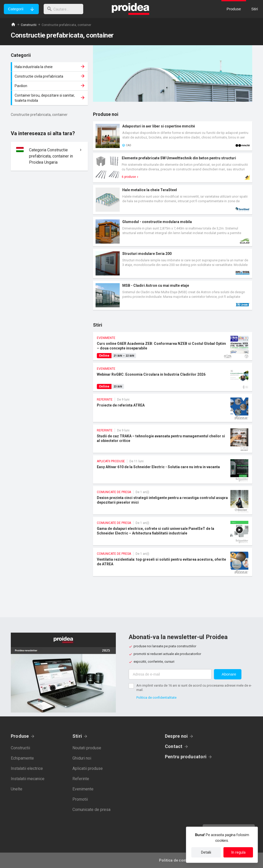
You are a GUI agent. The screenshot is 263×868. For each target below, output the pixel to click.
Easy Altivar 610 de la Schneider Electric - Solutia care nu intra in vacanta (173, 469)
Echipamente (22, 758)
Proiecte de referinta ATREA (173, 408)
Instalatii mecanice (28, 779)
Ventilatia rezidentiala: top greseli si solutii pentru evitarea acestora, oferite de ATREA (173, 562)
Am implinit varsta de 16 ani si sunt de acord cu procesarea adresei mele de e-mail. (194, 688)
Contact (174, 746)
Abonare (229, 674)
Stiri (77, 736)
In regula (238, 852)
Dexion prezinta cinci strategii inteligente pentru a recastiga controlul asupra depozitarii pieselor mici (173, 500)
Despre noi (176, 736)
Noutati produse (87, 748)
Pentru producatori (186, 757)
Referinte (81, 779)
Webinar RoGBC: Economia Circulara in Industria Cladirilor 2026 (173, 377)
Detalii (206, 852)
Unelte (17, 789)
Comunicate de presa (91, 810)
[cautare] (65, 9)
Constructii (29, 25)
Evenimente (83, 789)
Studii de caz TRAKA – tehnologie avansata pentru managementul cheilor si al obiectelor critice (173, 439)
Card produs (173, 136)
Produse (20, 736)
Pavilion (50, 86)
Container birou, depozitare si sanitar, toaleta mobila (50, 98)
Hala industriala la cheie (50, 67)
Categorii (16, 9)
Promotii (80, 799)
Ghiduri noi (82, 758)
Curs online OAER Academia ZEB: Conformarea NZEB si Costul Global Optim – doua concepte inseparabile (173, 346)
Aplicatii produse (88, 768)
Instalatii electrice (27, 768)
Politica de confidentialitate (156, 698)
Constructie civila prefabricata (50, 76)
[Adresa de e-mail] (170, 674)
